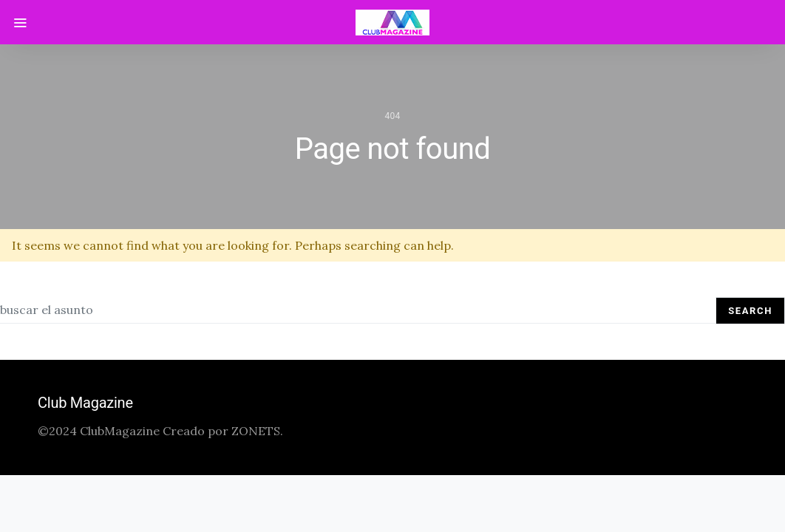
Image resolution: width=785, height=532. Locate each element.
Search (750, 311)
